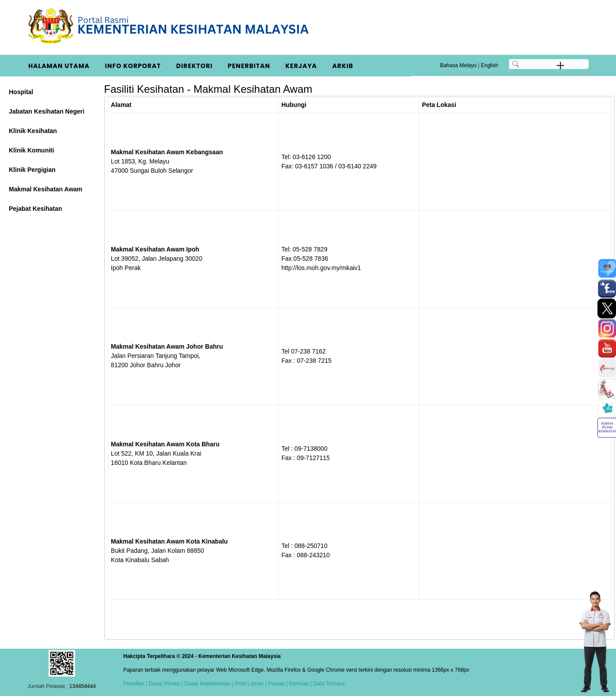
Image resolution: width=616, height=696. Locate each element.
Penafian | (135, 684)
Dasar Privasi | (165, 684)
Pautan (276, 684)
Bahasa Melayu (458, 65)
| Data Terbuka (327, 684)
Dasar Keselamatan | (208, 684)
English (489, 65)
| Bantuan (297, 684)
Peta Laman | (251, 684)
